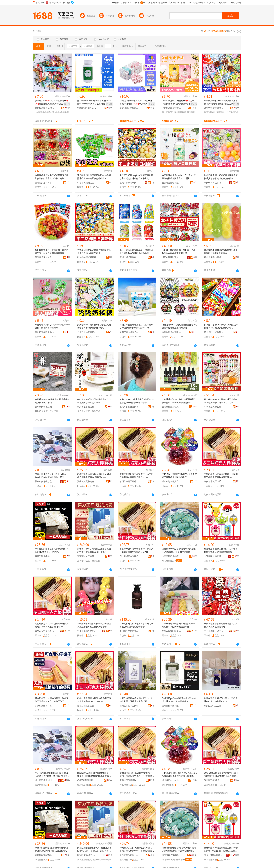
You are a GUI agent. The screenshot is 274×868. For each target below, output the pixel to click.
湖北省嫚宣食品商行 (129, 556)
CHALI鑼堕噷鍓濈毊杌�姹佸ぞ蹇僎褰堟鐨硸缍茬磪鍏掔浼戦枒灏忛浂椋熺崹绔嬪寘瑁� (179, 102)
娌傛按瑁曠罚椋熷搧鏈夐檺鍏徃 (45, 108)
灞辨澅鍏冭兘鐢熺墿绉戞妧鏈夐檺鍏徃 (129, 108)
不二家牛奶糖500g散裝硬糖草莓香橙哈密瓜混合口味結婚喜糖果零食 (136, 177)
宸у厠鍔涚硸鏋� (43, 112)
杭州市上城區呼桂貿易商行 (87, 631)
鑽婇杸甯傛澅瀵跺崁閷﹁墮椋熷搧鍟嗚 (129, 780)
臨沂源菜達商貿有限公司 (45, 183)
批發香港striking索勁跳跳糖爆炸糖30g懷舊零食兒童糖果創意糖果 (179, 326)
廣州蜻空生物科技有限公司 (129, 631)
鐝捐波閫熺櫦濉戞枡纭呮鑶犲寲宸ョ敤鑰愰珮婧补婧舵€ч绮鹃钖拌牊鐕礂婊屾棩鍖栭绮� (95, 849)
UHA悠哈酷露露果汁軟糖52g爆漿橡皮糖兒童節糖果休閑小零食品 (179, 476)
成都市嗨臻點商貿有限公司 (171, 257)
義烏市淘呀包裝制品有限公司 (45, 407)
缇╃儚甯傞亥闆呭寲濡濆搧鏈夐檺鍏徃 (45, 780)
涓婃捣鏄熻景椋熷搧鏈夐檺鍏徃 (171, 108)
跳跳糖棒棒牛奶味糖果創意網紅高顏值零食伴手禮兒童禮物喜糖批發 (94, 326)
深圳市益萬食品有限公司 (214, 407)
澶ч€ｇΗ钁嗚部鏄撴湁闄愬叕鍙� (214, 855)
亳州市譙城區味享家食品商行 (45, 332)
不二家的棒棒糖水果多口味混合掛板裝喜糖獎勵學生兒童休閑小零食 (221, 401)
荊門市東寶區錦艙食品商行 (129, 482)
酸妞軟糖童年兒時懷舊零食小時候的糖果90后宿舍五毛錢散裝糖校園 (52, 252)
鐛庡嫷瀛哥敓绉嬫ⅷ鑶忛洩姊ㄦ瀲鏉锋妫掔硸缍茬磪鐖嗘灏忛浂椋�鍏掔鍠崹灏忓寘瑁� (221, 102)
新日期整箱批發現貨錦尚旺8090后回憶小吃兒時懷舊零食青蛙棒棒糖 (94, 177)
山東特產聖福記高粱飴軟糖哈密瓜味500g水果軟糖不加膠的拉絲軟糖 (179, 550)
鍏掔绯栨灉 (210, 112)
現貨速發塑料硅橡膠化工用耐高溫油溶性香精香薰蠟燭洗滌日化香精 (94, 550)
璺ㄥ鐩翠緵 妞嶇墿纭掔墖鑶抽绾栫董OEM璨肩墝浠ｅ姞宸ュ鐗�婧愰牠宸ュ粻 (95, 102)
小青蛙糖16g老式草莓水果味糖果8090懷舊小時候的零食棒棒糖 (52, 326)
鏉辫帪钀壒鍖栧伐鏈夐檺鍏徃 (87, 855)
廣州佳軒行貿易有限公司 (214, 332)
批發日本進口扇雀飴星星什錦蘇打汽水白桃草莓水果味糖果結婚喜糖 (136, 252)
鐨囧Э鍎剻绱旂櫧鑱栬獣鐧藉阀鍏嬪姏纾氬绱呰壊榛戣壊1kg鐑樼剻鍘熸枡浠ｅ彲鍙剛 (52, 849)
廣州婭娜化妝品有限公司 (214, 706)
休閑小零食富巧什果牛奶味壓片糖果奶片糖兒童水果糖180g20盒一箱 (136, 326)
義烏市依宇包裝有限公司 (87, 407)
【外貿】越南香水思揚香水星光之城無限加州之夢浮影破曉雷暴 (136, 625)
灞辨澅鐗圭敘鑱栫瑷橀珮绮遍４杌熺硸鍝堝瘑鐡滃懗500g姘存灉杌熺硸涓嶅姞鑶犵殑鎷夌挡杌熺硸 (179, 849)
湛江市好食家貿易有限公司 (171, 482)
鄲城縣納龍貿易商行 (87, 257)
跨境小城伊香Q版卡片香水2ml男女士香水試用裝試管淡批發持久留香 (52, 476)
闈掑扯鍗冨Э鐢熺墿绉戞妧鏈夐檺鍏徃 (45, 855)
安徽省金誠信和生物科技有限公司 (171, 183)
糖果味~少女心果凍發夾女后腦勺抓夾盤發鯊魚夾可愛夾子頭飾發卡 (137, 401)
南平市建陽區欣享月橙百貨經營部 (214, 631)
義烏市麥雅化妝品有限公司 (45, 482)
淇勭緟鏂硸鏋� (59, 112)
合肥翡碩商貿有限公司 (87, 332)
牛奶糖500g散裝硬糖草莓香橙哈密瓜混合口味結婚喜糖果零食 (94, 252)
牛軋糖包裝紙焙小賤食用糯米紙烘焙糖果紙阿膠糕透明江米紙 (94, 401)
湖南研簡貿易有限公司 (214, 183)
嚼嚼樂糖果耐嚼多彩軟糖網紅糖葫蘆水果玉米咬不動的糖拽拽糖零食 (94, 625)
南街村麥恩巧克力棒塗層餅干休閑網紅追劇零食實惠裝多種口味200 (94, 476)
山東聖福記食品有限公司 (171, 556)
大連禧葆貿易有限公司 (214, 556)
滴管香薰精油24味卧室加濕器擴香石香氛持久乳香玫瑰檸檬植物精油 (179, 401)
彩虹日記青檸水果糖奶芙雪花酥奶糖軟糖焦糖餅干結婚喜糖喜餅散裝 (221, 177)
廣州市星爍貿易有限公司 (129, 257)
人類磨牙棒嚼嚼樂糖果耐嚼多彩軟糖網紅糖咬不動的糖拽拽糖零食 (179, 625)
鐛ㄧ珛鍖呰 (167, 112)
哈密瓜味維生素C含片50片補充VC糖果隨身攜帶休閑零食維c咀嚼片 (179, 177)
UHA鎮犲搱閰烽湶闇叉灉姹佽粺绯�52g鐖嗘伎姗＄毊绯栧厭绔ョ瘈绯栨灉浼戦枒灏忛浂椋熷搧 (179, 775)
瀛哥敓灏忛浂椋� (224, 112)
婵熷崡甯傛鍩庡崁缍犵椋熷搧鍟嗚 (214, 780)
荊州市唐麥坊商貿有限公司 (214, 257)
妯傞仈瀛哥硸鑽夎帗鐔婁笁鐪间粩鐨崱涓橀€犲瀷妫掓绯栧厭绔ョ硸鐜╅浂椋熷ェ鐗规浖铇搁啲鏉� (221, 849)
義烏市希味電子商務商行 (129, 183)
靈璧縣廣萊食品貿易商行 (87, 706)
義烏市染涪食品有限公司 (45, 631)
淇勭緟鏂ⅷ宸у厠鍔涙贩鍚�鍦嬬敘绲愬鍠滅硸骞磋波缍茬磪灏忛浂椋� (52, 102)
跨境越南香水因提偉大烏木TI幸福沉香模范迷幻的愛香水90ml (221, 700)
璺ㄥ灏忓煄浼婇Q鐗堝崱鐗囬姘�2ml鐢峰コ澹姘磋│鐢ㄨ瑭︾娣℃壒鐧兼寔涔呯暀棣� (52, 775)
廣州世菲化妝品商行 (129, 706)
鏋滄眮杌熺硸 (180, 112)
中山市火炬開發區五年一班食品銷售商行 (87, 183)
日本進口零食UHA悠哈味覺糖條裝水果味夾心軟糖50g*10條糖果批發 (221, 326)
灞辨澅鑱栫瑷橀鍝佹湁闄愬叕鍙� (171, 855)
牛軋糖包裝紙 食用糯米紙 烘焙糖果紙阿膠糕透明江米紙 (52, 401)
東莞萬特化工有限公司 (87, 556)
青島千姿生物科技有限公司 (45, 556)
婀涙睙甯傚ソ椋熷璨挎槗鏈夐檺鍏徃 (171, 780)
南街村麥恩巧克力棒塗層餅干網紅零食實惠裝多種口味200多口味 (94, 700)
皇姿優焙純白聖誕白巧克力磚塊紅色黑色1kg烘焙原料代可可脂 (52, 550)
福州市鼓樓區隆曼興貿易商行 (171, 631)
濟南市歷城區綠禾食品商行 (214, 482)
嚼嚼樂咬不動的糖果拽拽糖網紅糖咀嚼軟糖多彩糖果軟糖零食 (221, 252)
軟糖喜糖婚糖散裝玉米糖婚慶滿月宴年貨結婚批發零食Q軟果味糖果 (52, 177)
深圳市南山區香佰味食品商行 (129, 332)
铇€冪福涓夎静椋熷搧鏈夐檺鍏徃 (87, 108)
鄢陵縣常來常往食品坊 (45, 257)
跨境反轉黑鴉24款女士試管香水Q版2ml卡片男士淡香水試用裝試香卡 (137, 700)
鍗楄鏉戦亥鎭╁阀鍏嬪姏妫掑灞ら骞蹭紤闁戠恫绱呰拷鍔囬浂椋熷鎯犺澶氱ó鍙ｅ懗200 (94, 775)
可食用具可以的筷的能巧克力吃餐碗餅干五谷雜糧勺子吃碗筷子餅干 (52, 700)
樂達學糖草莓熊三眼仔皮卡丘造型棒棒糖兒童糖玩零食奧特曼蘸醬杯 (221, 550)
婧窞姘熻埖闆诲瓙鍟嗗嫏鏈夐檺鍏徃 (87, 780)
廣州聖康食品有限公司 (171, 332)
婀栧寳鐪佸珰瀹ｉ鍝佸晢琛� (129, 855)
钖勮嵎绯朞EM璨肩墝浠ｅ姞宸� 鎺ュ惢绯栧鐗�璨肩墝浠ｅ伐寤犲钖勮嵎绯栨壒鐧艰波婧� (137, 102)
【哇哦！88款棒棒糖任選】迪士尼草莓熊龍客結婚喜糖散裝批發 (179, 252)
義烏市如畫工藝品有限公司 (171, 407)
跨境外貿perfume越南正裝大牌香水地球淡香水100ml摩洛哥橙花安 (179, 700)
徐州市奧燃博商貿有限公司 (45, 706)
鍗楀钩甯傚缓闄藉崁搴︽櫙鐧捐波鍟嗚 (214, 108)
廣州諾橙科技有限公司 (171, 706)
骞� (67, 108)
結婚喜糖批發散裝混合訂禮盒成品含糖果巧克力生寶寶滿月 (221, 625)
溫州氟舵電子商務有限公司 (87, 482)
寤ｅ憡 (67, 104)
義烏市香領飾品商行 (129, 407)
